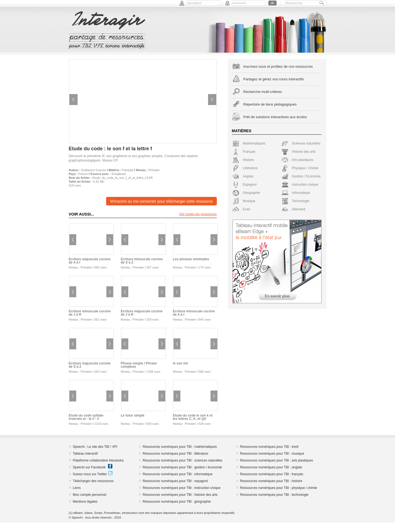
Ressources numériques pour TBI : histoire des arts (180, 495)
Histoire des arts (299, 152)
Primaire (154, 170)
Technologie (295, 201)
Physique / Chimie (300, 168)
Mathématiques (249, 143)
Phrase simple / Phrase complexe (139, 365)
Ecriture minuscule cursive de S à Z (142, 261)
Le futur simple (133, 415)
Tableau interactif (85, 454)
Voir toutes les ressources (198, 214)
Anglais (243, 176)
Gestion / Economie (301, 176)
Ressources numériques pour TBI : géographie (177, 502)
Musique (244, 201)
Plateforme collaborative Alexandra (98, 460)
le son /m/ (181, 363)
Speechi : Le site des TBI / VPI (95, 447)
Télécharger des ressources (93, 481)
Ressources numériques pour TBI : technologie (274, 495)
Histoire (243, 160)
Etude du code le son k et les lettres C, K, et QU (193, 417)
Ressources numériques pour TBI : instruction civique (182, 488)
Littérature (245, 168)
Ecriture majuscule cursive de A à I (90, 261)
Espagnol (245, 185)
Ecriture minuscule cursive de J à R (90, 313)
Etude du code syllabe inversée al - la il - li (86, 417)
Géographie (246, 193)
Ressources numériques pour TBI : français (272, 474)
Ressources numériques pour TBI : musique (272, 454)
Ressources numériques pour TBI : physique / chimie (279, 488)
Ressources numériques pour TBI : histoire (271, 481)
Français (127, 170)
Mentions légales (85, 502)
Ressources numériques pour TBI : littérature (176, 454)
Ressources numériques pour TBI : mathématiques (180, 447)
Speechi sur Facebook (89, 467)
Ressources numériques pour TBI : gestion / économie (182, 467)
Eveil (241, 209)
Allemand (294, 209)
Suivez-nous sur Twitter (90, 474)
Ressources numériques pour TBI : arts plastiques (277, 460)
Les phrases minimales (191, 259)
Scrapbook (119, 174)
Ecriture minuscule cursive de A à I (194, 313)
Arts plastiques (297, 160)
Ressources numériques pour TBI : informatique (178, 474)
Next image (212, 100)
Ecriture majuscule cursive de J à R (142, 313)
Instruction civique (300, 185)
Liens (77, 488)
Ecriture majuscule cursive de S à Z (90, 365)
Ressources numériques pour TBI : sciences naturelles (183, 460)
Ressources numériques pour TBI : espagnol (175, 481)
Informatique (296, 193)
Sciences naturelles (301, 143)
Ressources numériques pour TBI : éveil (269, 447)
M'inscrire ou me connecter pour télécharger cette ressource (161, 201)
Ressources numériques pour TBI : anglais (271, 467)
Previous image (73, 100)
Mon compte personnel (90, 495)
